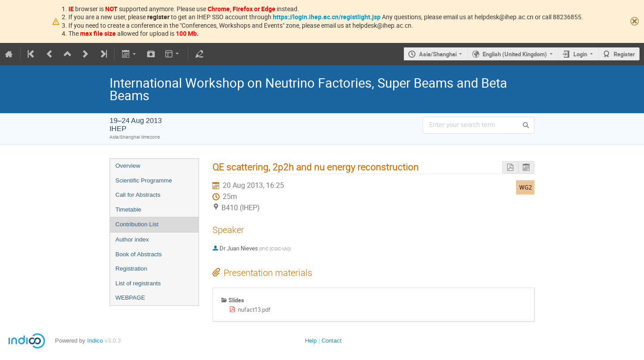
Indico (95, 341)
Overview (128, 166)
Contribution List (137, 224)
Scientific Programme (144, 180)
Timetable (128, 210)
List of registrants (138, 283)
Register (624, 54)
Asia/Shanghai (438, 54)
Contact (332, 341)
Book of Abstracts (139, 254)
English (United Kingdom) (515, 54)
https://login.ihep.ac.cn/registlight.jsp (327, 17)
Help (311, 341)
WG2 (525, 187)
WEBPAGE (130, 298)
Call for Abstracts (138, 195)
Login (580, 54)
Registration (131, 269)
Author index (132, 239)
